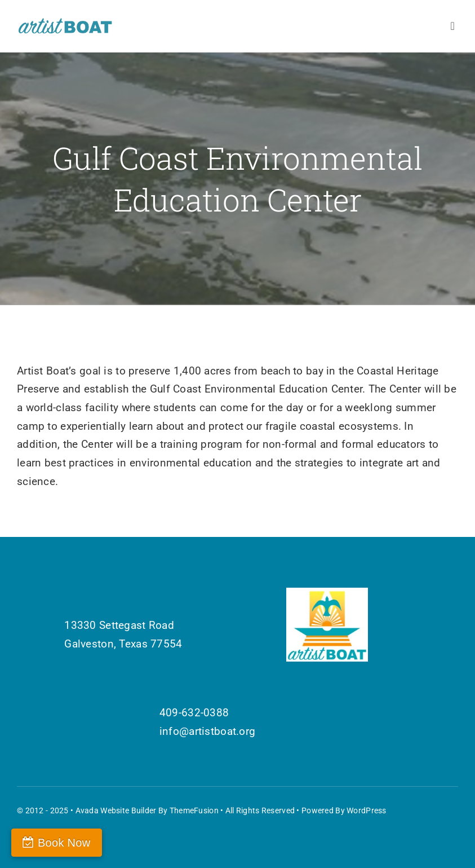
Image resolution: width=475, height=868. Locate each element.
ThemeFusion (194, 810)
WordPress (367, 810)
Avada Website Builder (116, 810)
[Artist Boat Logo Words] (65, 22)
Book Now (64, 843)
